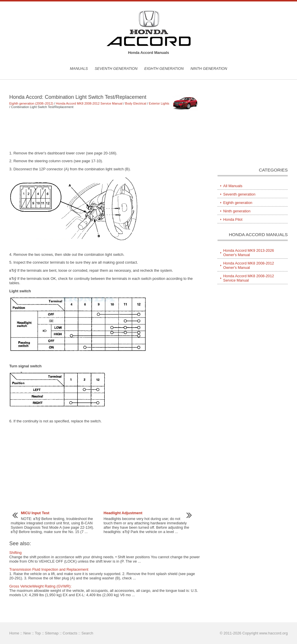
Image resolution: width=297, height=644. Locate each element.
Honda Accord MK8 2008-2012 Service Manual (89, 103)
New (27, 633)
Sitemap (52, 633)
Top (38, 633)
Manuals (79, 69)
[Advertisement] (105, 130)
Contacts (70, 633)
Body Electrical (136, 103)
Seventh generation (116, 69)
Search (87, 633)
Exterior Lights (159, 103)
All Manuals (233, 186)
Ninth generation (209, 69)
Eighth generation (164, 69)
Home (14, 633)
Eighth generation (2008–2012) (31, 103)
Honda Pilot (233, 219)
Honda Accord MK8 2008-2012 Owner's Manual (249, 265)
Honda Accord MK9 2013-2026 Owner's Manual (249, 253)
